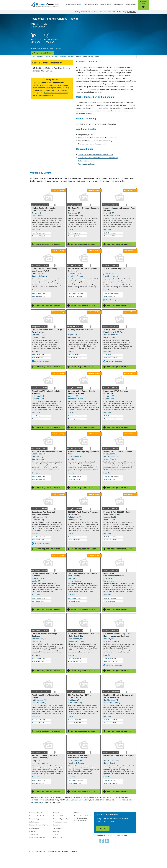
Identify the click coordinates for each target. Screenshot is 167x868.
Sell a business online (86, 161)
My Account (132, 12)
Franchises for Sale (91, 4)
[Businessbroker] (45, 5)
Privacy (56, 834)
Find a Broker (118, 4)
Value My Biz (117, 12)
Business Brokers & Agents (39, 825)
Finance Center (93, 12)
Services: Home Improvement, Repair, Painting (46, 48)
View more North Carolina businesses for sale (95, 155)
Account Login (58, 828)
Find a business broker (87, 164)
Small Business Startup (37, 837)
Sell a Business (106, 4)
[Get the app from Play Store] (128, 860)
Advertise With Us (59, 816)
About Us (56, 813)
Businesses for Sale (73, 4)
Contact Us (57, 825)
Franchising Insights (60, 822)
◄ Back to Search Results (42, 53)
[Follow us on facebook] (102, 841)
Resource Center (105, 12)
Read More (36, 229)
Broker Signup (131, 4)
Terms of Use (58, 837)
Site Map (56, 831)
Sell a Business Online (75, 800)
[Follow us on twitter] (107, 841)
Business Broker (37, 802)
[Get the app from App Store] (128, 845)
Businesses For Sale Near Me (39, 816)
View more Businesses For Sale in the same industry (98, 158)
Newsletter (33, 831)
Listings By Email (81, 12)
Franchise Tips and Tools (62, 819)
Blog (124, 12)
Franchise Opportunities (38, 819)
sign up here (67, 181)
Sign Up (103, 828)
